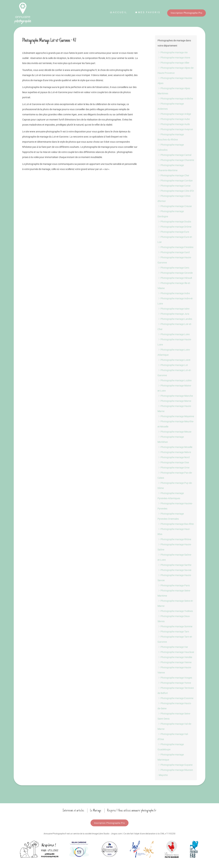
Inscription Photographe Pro (186, 13)
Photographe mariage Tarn (173, 631)
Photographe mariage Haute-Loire (175, 342)
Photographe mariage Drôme (174, 227)
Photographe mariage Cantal (174, 155)
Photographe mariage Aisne (174, 57)
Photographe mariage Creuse (175, 206)
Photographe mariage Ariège (174, 114)
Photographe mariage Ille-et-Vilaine (174, 286)
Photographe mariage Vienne (175, 662)
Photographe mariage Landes (175, 319)
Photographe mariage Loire (174, 334)
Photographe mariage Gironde (175, 273)
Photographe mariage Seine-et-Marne (175, 603)
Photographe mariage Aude (174, 124)
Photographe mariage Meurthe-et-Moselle (176, 424)
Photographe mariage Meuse (174, 432)
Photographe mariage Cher (173, 175)
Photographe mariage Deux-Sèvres (174, 619)
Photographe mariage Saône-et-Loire (175, 557)
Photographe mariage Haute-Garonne (175, 260)
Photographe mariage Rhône (174, 539)
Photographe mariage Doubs (174, 221)
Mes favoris (148, 12)
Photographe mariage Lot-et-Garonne (174, 373)
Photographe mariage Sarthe (174, 565)
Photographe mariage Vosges (175, 678)
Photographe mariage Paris (174, 585)
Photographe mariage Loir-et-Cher (175, 327)
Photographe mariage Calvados (171, 147)
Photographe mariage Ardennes (171, 106)
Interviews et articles (73, 810)
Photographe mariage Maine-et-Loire (175, 388)
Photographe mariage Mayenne (176, 416)
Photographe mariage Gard (174, 252)
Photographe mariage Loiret (174, 360)
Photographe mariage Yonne (174, 683)
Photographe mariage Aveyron (175, 129)
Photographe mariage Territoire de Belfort (176, 690)
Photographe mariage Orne (173, 467)
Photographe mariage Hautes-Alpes (175, 81)
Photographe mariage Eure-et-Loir (175, 239)
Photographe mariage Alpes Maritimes (174, 91)
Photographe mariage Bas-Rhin (176, 524)
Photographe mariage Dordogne (171, 214)
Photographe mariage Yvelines (175, 611)
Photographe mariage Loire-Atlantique (174, 352)
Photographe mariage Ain (173, 52)
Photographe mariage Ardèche (175, 98)
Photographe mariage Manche (175, 396)
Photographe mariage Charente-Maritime (171, 168)
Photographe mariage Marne (174, 401)
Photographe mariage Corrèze (175, 180)
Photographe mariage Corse (174, 186)
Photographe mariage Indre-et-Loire (175, 301)
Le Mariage (96, 810)
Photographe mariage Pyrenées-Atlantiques (171, 496)
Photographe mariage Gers (173, 268)
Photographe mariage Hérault (175, 278)
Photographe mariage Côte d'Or (176, 191)
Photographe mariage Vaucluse (176, 652)
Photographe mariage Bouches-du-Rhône (171, 137)
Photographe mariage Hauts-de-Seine (175, 706)
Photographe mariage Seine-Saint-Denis (174, 716)
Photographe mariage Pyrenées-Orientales (171, 516)
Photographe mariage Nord (174, 457)
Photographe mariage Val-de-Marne (175, 726)
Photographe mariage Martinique (171, 757)
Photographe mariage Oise (173, 462)
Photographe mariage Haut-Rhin (174, 532)
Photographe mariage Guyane (175, 765)
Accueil (119, 12)
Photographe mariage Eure (173, 232)
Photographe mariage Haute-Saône (175, 547)
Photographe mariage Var (173, 647)
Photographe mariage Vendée (175, 657)
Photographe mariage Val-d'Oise (173, 737)
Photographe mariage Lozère (175, 380)
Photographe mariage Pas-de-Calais (175, 475)
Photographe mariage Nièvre (174, 452)
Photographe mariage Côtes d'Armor (174, 198)
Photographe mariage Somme (175, 626)
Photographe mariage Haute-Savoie (175, 578)
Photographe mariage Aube (174, 119)
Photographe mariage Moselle (175, 447)
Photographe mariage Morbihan (171, 439)
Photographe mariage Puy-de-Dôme (175, 485)
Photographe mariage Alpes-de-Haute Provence (176, 70)
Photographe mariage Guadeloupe (171, 747)
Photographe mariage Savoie (174, 570)
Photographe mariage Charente (176, 160)
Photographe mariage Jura (173, 314)
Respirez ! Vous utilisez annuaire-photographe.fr (132, 810)
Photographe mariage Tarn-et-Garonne (175, 639)
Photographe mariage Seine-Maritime (174, 593)
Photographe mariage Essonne (175, 698)
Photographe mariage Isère (173, 309)
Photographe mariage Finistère (175, 247)
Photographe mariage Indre (174, 293)
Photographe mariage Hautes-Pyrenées (175, 506)
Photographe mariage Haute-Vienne (175, 670)
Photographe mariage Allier (173, 63)
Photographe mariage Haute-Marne (175, 409)
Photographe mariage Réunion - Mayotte (175, 772)
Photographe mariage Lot (173, 365)
